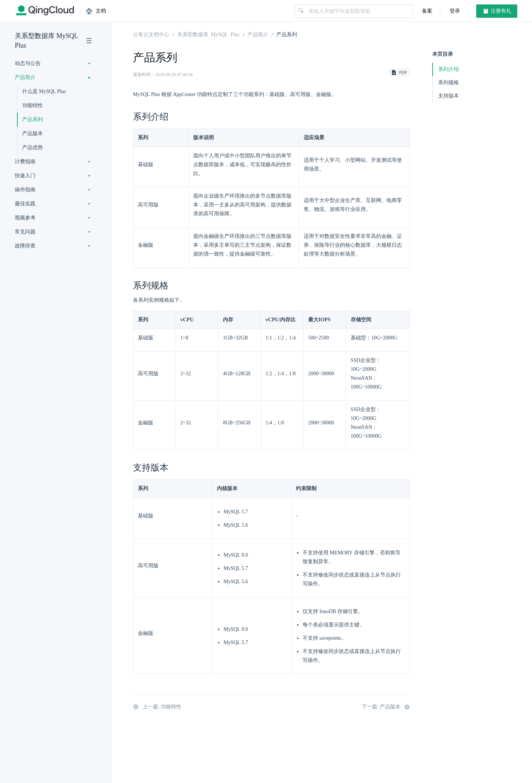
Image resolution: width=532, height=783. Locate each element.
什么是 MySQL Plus (44, 91)
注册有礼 (497, 11)
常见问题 (25, 232)
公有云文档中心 (151, 34)
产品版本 (33, 134)
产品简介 (25, 77)
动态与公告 (28, 63)
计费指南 (25, 162)
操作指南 (25, 190)
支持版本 (449, 96)
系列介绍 (449, 69)
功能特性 (33, 105)
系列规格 (449, 83)
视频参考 (25, 218)
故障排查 (25, 246)
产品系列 (33, 119)
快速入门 (25, 176)
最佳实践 (25, 204)
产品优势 (33, 148)
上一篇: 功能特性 (157, 707)
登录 (454, 11)
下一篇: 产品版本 (386, 707)
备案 (427, 11)
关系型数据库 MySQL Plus (46, 41)
